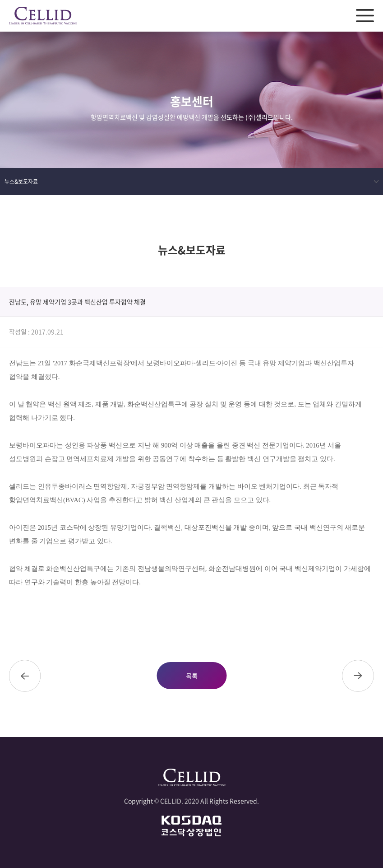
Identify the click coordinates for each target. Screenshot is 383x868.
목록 (192, 676)
